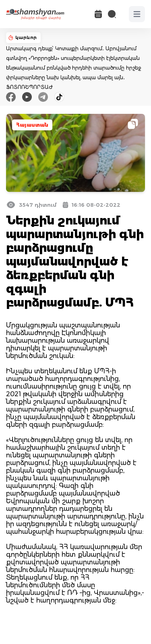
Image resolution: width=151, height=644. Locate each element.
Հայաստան (32, 125)
